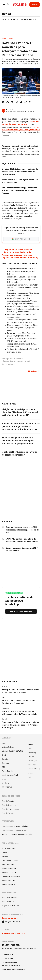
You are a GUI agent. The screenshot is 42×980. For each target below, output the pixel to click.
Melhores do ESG (8, 902)
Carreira (5, 759)
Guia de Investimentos (10, 809)
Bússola (5, 856)
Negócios (5, 783)
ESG (3, 767)
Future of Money (34, 769)
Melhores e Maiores (9, 898)
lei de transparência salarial (13, 969)
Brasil (6, 14)
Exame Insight (7, 771)
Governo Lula (8, 364)
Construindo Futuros (10, 860)
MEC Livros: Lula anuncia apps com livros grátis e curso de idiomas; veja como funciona (19, 190)
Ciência (31, 773)
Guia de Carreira (8, 813)
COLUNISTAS (7, 787)
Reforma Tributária (9, 872)
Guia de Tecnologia (9, 805)
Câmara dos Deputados (13, 361)
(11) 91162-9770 (13, 922)
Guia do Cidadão (10, 20)
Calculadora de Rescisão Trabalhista (16, 826)
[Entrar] (35, 5)
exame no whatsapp (14, 593)
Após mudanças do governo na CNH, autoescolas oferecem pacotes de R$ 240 (22, 530)
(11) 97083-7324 (13, 945)
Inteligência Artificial (10, 775)
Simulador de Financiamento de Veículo (17, 834)
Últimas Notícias (8, 747)
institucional (7, 955)
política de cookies (9, 962)
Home (4, 39)
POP (29, 777)
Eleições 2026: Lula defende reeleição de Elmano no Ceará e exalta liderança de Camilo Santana (20, 172)
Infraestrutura (28, 20)
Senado (28, 361)
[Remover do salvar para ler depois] (30, 102)
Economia (5, 763)
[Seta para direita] (36, 19)
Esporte (31, 757)
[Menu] (4, 5)
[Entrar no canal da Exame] (21, 611)
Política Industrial (9, 884)
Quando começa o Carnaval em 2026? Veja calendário (22, 549)
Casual (30, 749)
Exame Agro (33, 761)
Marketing (32, 753)
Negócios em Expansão (10, 906)
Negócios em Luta (9, 880)
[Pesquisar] (8, 5)
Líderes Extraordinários (11, 876)
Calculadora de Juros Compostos (14, 830)
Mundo (31, 745)
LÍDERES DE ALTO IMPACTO (12, 751)
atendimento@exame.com (13, 933)
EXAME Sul (6, 852)
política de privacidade (11, 966)
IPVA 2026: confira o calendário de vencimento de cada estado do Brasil (22, 540)
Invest (4, 779)
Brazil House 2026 (9, 848)
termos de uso (7, 958)
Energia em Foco (8, 864)
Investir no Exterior (9, 868)
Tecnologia (32, 765)
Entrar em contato (10, 918)
